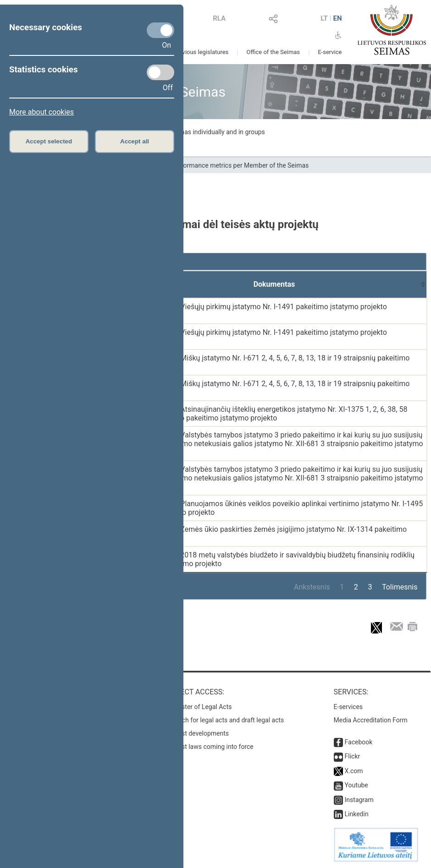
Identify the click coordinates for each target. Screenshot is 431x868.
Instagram (359, 800)
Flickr (353, 756)
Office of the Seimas (273, 52)
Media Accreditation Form (371, 720)
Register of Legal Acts (201, 707)
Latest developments (199, 733)
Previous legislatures (201, 52)
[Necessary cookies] (160, 30)
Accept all (135, 141)
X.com (354, 771)
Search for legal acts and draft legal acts (227, 720)
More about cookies (41, 112)
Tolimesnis (400, 587)
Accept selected (49, 141)
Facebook (359, 742)
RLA (219, 18)
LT (324, 18)
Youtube (356, 785)
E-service (330, 52)
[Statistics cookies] (160, 72)
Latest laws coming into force (211, 747)
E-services (348, 707)
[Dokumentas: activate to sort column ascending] (274, 284)
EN (337, 18)
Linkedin (357, 814)
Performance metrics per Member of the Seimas (240, 165)
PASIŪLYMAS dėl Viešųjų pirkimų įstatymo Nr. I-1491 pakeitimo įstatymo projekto (255, 307)
